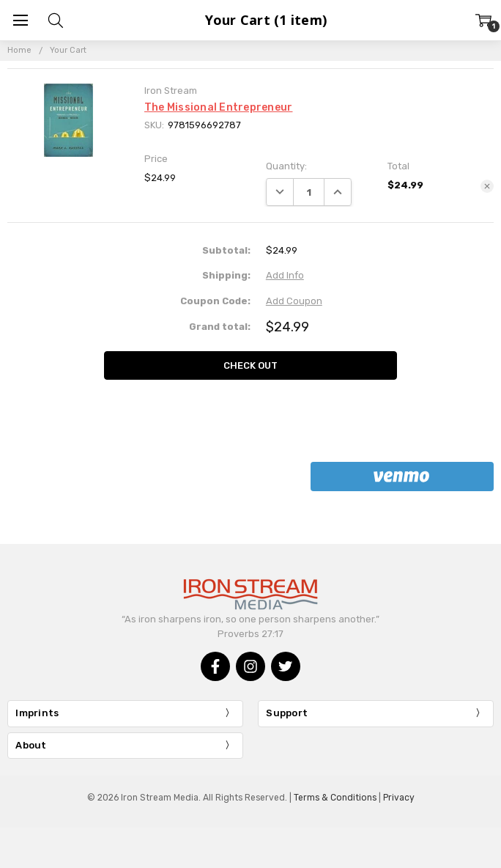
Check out (250, 365)
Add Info (285, 275)
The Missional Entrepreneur (219, 107)
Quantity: (286, 166)
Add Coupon (294, 301)
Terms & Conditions (335, 798)
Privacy (399, 798)
